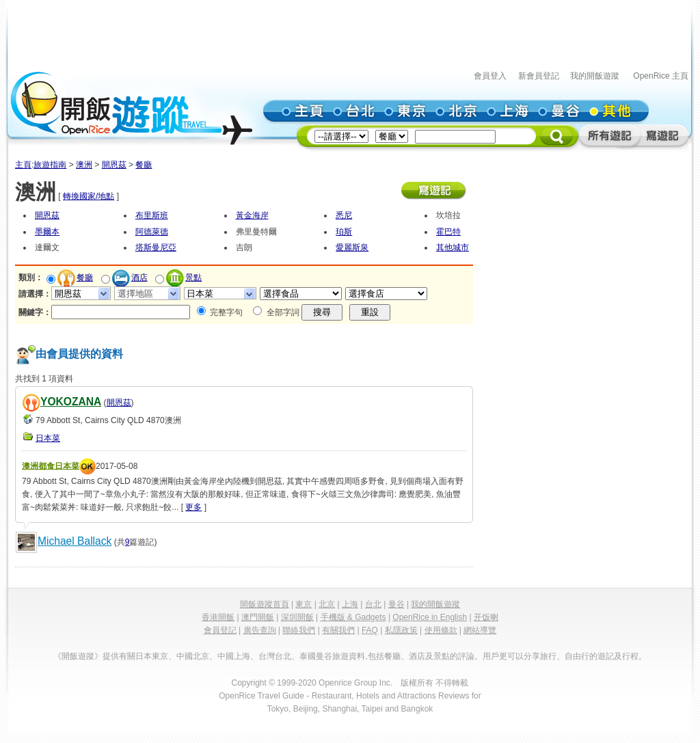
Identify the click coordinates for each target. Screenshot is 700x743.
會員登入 (490, 76)
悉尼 (344, 215)
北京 (327, 604)
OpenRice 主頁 (661, 76)
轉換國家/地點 (89, 196)
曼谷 (396, 604)
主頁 (23, 165)
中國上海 (234, 656)
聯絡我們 (299, 630)
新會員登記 (539, 76)
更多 (193, 507)
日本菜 (48, 438)
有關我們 (338, 630)
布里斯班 (152, 215)
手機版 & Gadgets (353, 617)
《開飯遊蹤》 (78, 656)
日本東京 (152, 656)
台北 (373, 604)
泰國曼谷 (316, 656)
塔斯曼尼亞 (156, 247)
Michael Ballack (75, 541)
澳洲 (84, 165)
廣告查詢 (260, 630)
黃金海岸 (252, 215)
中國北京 (193, 656)
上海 (350, 604)
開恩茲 (114, 165)
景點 (193, 278)
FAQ (370, 630)
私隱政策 (401, 630)
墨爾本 (47, 232)
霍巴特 (448, 232)
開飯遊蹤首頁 (265, 604)
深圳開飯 (297, 617)
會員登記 (220, 630)
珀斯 (344, 232)
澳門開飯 (258, 617)
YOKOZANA (71, 402)
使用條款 (441, 630)
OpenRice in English (430, 617)
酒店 (139, 278)
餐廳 (144, 165)
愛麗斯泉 (352, 247)
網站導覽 (480, 630)
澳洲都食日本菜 (51, 465)
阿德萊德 (152, 232)
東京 (304, 604)
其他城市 (453, 247)
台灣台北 (275, 656)
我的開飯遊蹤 (595, 76)
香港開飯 (218, 617)
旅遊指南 (50, 165)
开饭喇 (486, 617)
